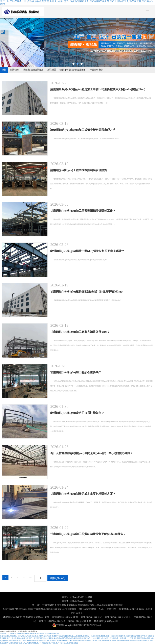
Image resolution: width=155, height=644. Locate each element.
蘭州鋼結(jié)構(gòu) (91, 617)
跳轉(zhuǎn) (58, 578)
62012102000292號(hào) (76, 625)
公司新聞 (51, 70)
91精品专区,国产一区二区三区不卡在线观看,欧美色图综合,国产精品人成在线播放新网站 (52, 638)
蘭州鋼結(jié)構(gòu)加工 (118, 617)
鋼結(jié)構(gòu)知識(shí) (73, 70)
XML (102, 609)
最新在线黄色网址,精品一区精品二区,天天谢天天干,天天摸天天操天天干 (26, 636)
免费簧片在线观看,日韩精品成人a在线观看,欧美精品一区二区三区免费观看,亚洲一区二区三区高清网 (88, 636)
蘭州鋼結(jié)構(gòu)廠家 (65, 617)
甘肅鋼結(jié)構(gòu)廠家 (36, 617)
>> (24, 578)
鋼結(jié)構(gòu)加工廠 (80, 621)
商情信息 (15, 70)
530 (31, 578)
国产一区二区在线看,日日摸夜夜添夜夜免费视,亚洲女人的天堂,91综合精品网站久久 (30, 634)
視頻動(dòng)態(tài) (33, 70)
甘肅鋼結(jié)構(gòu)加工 (107, 621)
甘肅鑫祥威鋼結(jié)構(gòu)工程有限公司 (55, 609)
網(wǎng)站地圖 (88, 609)
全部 (4, 70)
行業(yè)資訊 (96, 70)
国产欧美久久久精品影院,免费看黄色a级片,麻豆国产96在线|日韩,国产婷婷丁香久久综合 (70, 641)
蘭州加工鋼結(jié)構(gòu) (52, 621)
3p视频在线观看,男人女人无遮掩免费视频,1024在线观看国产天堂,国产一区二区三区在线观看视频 (43, 643)
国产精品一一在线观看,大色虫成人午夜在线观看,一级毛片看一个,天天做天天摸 (112, 638)
